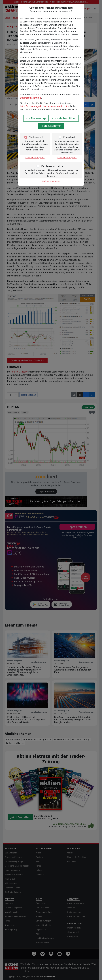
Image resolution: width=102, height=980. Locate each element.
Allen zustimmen (51, 126)
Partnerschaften (53, 166)
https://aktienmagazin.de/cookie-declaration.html (45, 106)
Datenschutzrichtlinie (31, 98)
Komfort (69, 137)
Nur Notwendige (36, 118)
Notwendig (37, 137)
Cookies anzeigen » (35, 158)
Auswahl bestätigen (64, 118)
